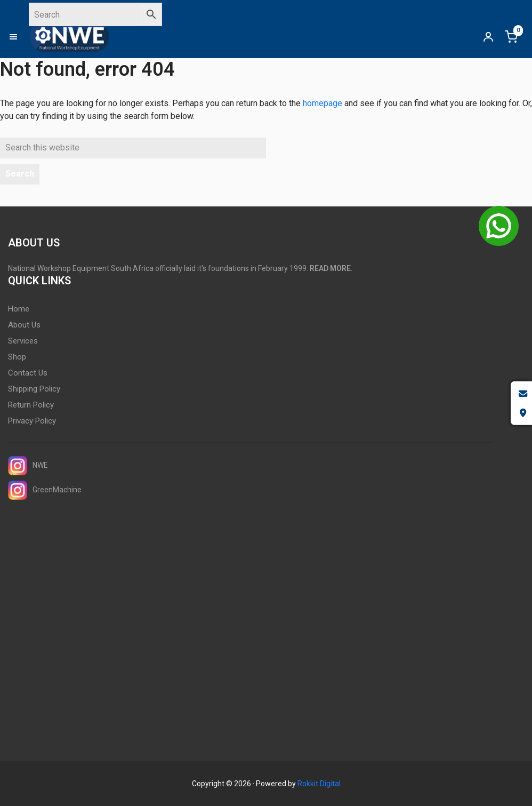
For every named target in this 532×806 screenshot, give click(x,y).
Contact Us (28, 373)
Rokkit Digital (319, 784)
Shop (17, 357)
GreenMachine (45, 490)
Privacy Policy (32, 421)
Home (19, 309)
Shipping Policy (34, 389)
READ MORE (330, 268)
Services (23, 341)
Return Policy (31, 405)
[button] (19, 37)
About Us (24, 325)
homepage (323, 103)
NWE (28, 466)
